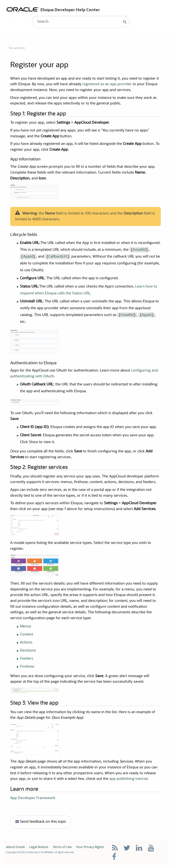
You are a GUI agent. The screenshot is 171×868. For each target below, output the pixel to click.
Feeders (27, 659)
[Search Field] (81, 22)
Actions (26, 643)
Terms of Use (62, 847)
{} (58, 257)
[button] (125, 22)
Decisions (28, 651)
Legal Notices (39, 847)
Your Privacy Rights (90, 847)
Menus (26, 627)
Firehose (27, 667)
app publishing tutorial (128, 779)
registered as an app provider (107, 84)
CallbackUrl (58, 257)
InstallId (139, 250)
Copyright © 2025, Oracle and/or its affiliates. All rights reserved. (40, 852)
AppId (28, 257)
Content (27, 635)
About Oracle (15, 847)
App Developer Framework (33, 798)
